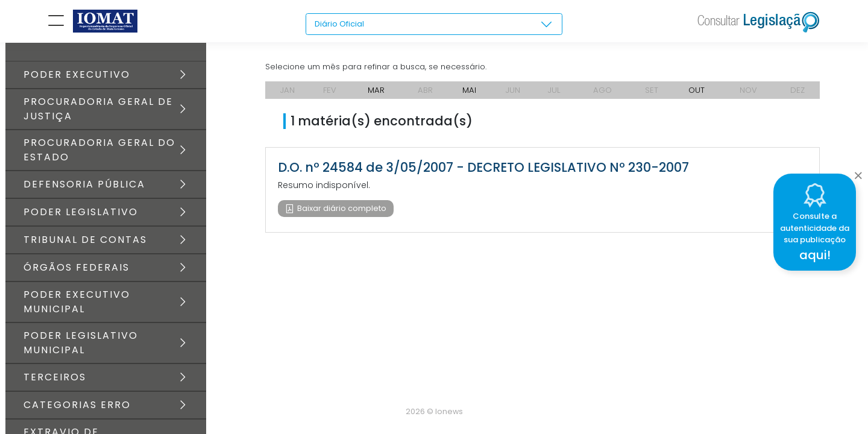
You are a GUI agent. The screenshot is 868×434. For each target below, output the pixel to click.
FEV (330, 96)
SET (653, 96)
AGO (604, 96)
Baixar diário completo (341, 215)
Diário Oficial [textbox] (341, 24)
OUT (697, 96)
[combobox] (434, 25)
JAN (287, 96)
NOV (749, 96)
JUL (555, 96)
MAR (376, 96)
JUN (513, 96)
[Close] (858, 172)
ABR (425, 96)
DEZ (798, 96)
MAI (470, 96)
